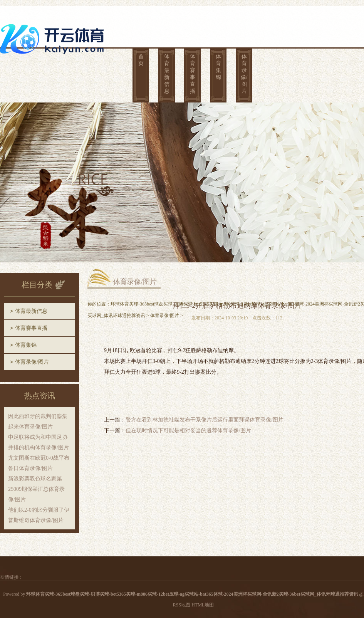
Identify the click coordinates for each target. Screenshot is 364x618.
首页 (141, 60)
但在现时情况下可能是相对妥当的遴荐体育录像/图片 (188, 431)
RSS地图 (182, 605)
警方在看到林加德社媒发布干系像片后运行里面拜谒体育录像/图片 (205, 420)
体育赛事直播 (193, 74)
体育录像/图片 (244, 74)
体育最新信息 (167, 74)
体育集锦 (218, 67)
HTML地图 (203, 605)
